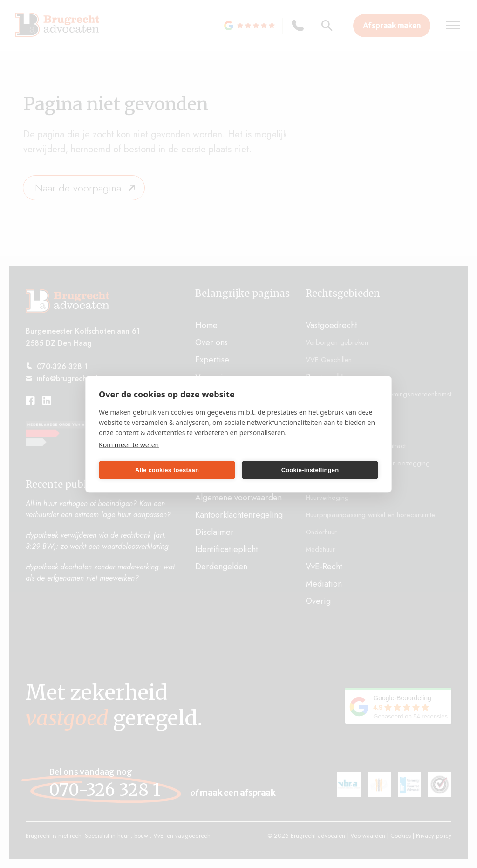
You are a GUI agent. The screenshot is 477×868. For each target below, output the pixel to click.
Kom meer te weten (129, 444)
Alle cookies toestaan (167, 470)
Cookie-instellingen (310, 470)
